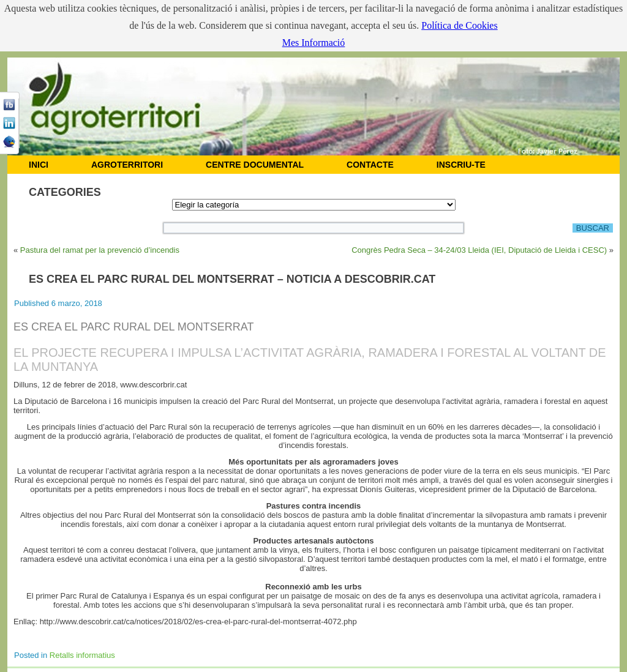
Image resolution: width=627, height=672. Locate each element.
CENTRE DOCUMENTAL (255, 165)
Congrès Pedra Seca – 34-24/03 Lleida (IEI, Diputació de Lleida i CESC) (479, 250)
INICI (39, 165)
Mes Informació (314, 43)
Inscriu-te (461, 165)
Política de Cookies (459, 25)
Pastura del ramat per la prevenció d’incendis (100, 250)
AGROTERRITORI (127, 165)
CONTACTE (370, 165)
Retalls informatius (82, 655)
